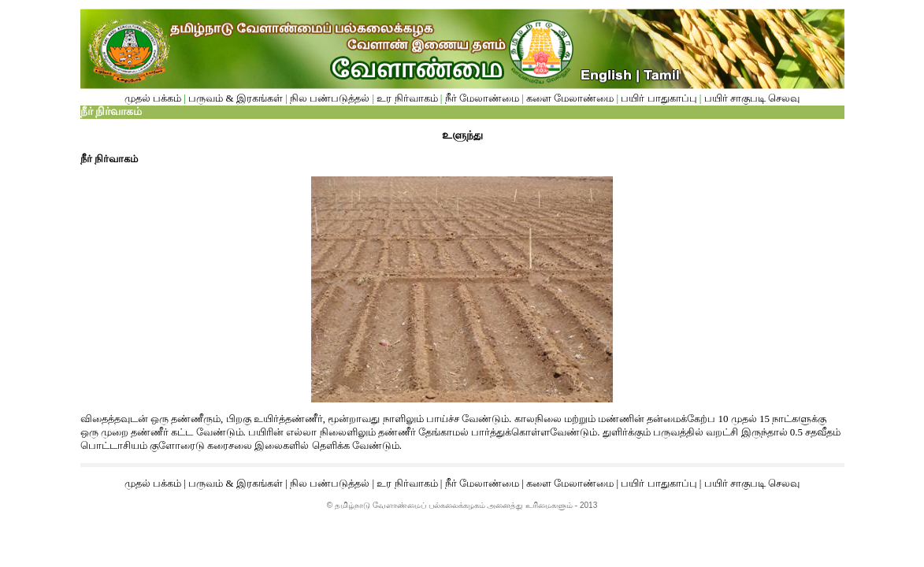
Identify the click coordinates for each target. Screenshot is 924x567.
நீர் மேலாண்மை (482, 98)
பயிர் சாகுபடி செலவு (752, 98)
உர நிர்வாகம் (407, 98)
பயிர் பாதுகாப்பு (660, 98)
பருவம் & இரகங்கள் (236, 98)
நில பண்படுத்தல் (330, 98)
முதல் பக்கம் (154, 98)
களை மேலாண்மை (571, 98)
